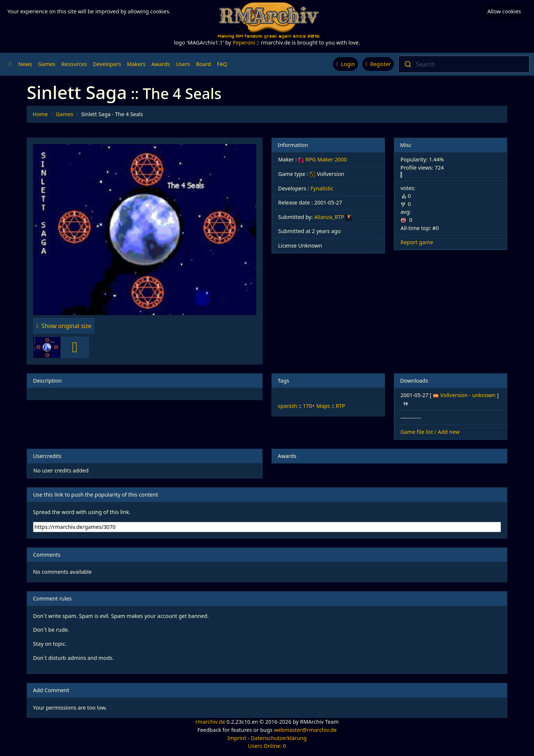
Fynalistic (322, 188)
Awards (161, 64)
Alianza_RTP (329, 217)
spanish (287, 406)
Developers (107, 64)
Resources (74, 64)
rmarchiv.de (210, 722)
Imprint (237, 738)
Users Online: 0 (267, 746)
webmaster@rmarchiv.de (305, 730)
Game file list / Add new (430, 432)
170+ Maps (316, 406)
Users (183, 64)
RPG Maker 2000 (322, 159)
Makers (136, 64)
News (25, 64)
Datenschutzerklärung (278, 738)
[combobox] (464, 64)
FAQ (222, 64)
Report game (417, 242)
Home (40, 114)
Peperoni (244, 42)
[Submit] (407, 64)
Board (204, 64)
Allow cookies (504, 11)
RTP (340, 406)
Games (47, 64)
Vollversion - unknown (469, 395)
